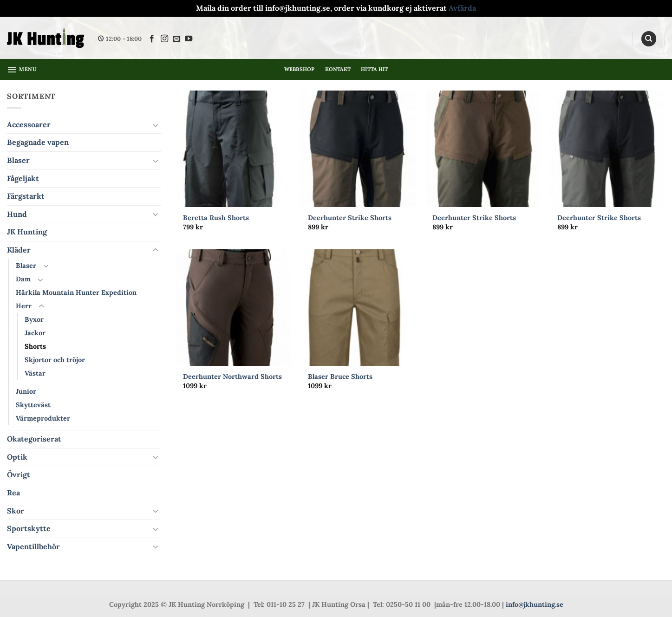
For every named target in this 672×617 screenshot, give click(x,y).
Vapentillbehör (33, 546)
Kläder (19, 250)
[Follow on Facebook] (152, 39)
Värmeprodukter (43, 418)
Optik (17, 457)
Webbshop (300, 69)
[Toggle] (156, 125)
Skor (16, 511)
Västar (35, 373)
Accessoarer (29, 124)
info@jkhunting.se (535, 604)
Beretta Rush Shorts (216, 218)
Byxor (34, 319)
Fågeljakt (23, 178)
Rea (13, 493)
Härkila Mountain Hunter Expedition (76, 292)
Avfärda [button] (462, 8)
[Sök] (649, 39)
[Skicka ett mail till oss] (176, 39)
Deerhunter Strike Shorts (350, 218)
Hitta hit (374, 69)
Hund (17, 214)
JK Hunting (27, 232)
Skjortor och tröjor (55, 360)
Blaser (18, 160)
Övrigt (19, 474)
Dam (23, 279)
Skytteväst (33, 405)
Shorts (35, 346)
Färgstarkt (26, 196)
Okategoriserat (34, 439)
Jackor (35, 333)
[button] (22, 70)
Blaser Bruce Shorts (340, 377)
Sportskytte (29, 528)
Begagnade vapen (38, 142)
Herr (24, 306)
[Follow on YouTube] (189, 39)
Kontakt (338, 69)
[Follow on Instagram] (164, 39)
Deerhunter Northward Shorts (232, 377)
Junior (26, 391)
